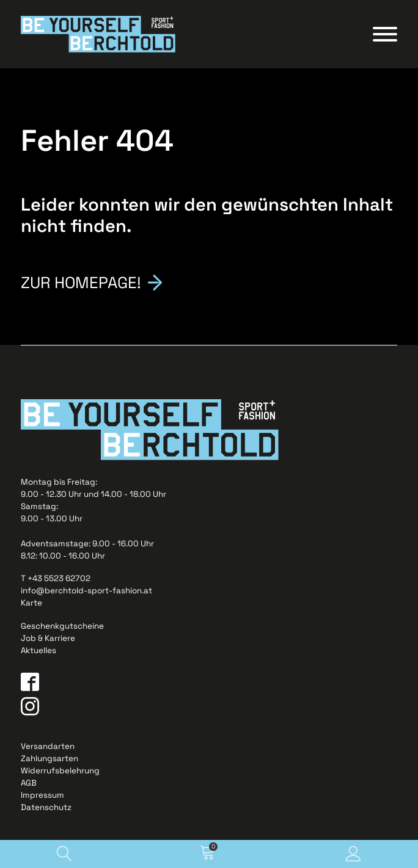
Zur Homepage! (81, 281)
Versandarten (48, 746)
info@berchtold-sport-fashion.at (86, 591)
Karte (31, 603)
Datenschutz (46, 807)
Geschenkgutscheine (62, 626)
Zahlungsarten (50, 758)
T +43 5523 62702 (56, 578)
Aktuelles (38, 650)
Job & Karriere (48, 638)
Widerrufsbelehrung (60, 771)
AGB (29, 783)
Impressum (42, 795)
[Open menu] (385, 34)
